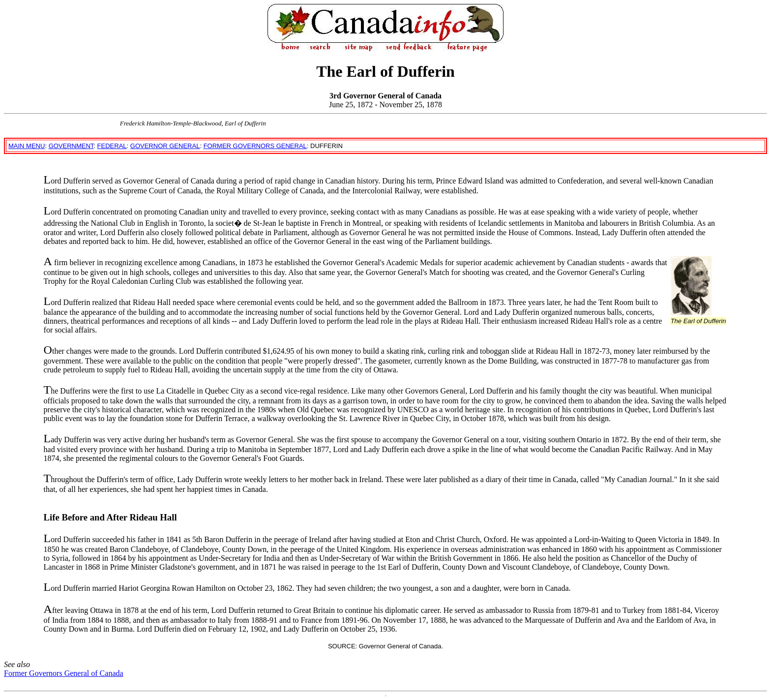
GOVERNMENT (71, 146)
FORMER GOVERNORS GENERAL (255, 146)
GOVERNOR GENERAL (165, 146)
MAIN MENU (27, 146)
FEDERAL (112, 146)
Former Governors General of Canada (64, 673)
